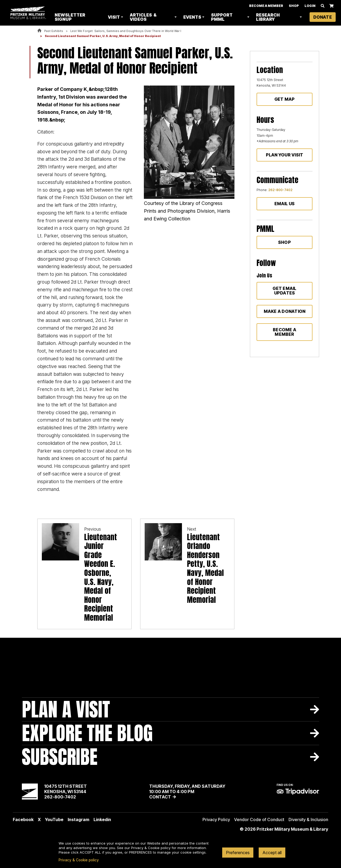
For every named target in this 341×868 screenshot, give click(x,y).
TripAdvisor (298, 792)
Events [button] (193, 17)
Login (310, 6)
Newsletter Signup (71, 17)
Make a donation (285, 311)
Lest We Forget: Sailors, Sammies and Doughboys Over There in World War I (126, 31)
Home (39, 31)
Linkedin (102, 819)
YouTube (54, 819)
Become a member (285, 332)
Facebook (23, 819)
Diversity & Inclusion (308, 819)
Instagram (78, 819)
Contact (160, 797)
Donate (323, 17)
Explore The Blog (87, 733)
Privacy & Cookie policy (79, 860)
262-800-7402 (280, 190)
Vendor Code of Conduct (259, 819)
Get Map (285, 99)
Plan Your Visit (285, 155)
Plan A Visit (66, 709)
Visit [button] (115, 17)
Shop (294, 6)
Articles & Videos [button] (144, 17)
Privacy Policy (216, 819)
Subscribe (60, 757)
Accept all (272, 853)
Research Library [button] (268, 17)
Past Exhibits (54, 31)
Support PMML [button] (222, 17)
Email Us (285, 204)
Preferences (238, 853)
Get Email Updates (284, 291)
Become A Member (266, 6)
